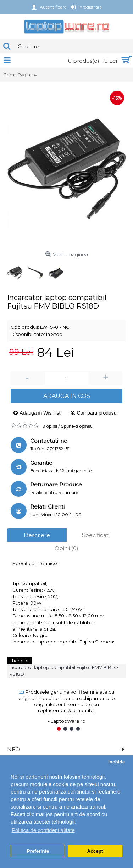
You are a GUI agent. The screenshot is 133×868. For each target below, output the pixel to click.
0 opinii (50, 426)
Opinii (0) (66, 548)
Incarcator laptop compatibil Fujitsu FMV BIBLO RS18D (64, 670)
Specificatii (96, 535)
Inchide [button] (117, 762)
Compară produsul (97, 413)
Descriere (37, 535)
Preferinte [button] (38, 851)
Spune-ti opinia (76, 426)
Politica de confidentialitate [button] (43, 830)
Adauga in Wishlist (40, 413)
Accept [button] (95, 851)
